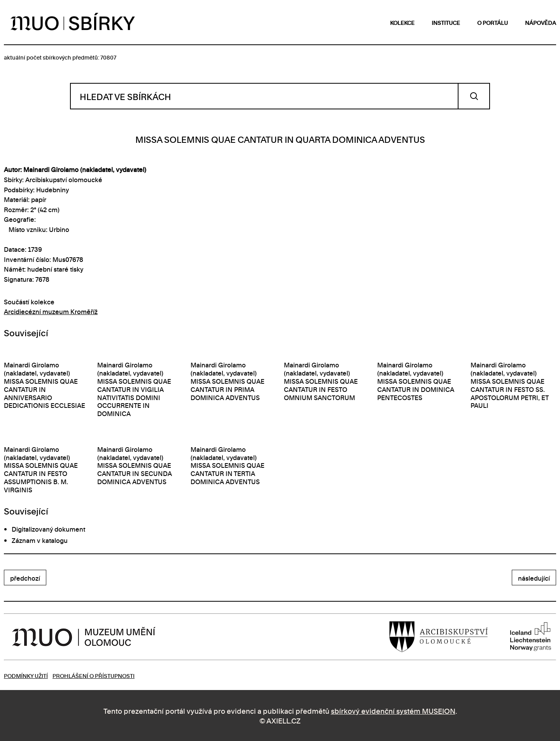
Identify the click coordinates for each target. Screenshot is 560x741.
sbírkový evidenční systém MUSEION (393, 710)
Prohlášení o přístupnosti (94, 675)
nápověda (541, 22)
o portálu (493, 22)
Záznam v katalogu (40, 540)
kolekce (402, 22)
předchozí (25, 578)
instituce (446, 22)
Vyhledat (474, 96)
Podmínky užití (26, 675)
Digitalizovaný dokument (48, 529)
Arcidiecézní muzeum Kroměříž (51, 311)
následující (534, 578)
